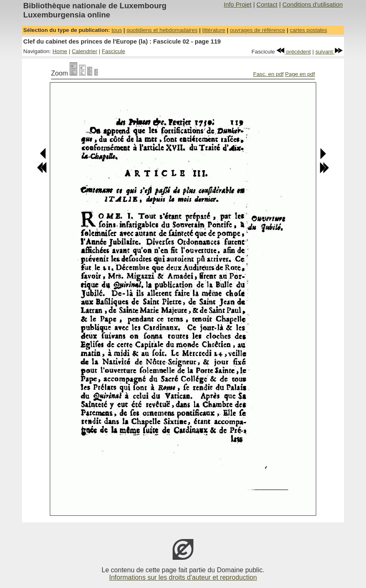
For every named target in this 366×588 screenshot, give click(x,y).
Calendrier (85, 51)
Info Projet (238, 5)
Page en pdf (300, 74)
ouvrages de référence (257, 30)
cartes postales (309, 30)
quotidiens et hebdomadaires (162, 30)
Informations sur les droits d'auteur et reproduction (183, 577)
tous (117, 30)
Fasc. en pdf (268, 74)
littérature (214, 30)
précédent (294, 52)
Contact (267, 5)
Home (60, 51)
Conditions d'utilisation (313, 5)
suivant (329, 52)
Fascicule (113, 51)
